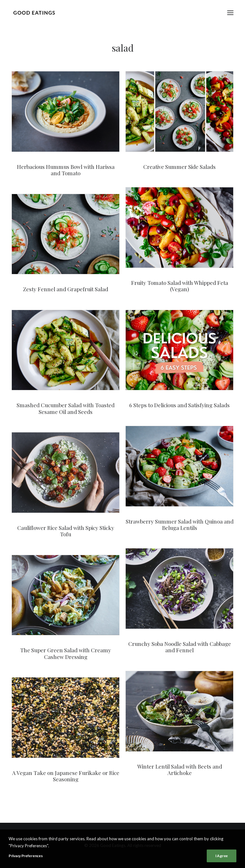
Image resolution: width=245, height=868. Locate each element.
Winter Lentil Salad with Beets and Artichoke (180, 770)
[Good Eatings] (34, 13)
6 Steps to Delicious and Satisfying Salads (179, 405)
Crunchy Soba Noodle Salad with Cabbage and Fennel (180, 647)
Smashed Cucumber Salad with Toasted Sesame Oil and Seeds (66, 408)
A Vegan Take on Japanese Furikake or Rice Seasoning (66, 776)
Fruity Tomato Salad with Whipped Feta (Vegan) (180, 286)
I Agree (222, 858)
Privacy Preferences (26, 858)
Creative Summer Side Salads (179, 167)
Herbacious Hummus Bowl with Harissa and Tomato (66, 170)
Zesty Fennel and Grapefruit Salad (66, 289)
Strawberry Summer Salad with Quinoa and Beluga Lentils (180, 524)
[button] (230, 13)
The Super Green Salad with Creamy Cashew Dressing (66, 653)
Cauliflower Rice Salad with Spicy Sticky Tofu (66, 531)
